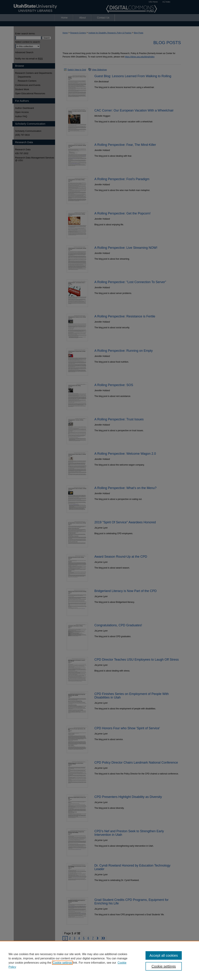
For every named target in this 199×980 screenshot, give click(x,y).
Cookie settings (62, 963)
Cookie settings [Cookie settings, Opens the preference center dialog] (164, 966)
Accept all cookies (164, 955)
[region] (99, 960)
